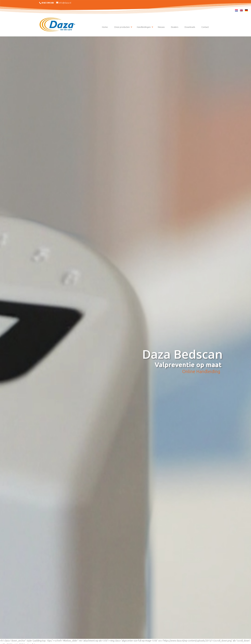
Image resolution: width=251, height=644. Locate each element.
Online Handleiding (201, 371)
